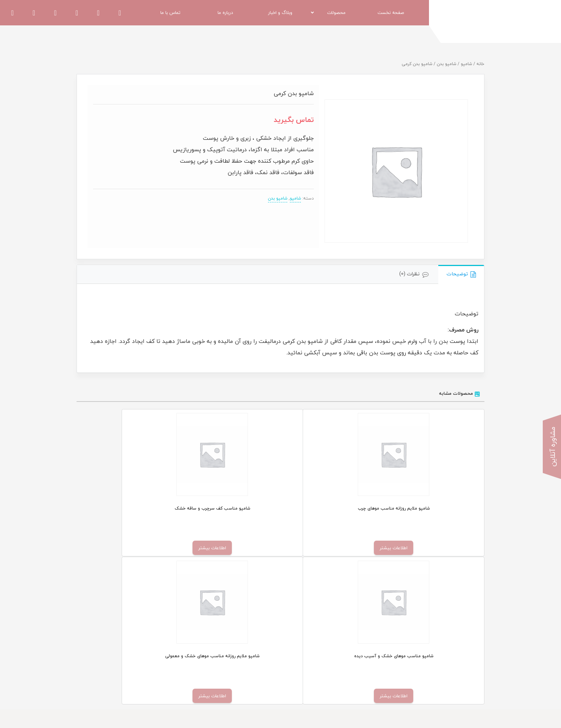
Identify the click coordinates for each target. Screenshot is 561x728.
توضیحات (457, 274)
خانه (480, 64)
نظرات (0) (409, 274)
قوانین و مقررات (144, 656)
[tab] (461, 274)
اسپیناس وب (443, 713)
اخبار (260, 656)
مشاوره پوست (250, 678)
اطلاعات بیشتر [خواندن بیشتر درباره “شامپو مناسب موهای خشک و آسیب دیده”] (230, 548)
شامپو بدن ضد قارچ (350, 667)
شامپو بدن (447, 64)
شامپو (466, 64)
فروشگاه (256, 645)
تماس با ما (254, 667)
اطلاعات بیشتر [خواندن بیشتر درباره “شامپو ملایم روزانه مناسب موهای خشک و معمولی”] (129, 548)
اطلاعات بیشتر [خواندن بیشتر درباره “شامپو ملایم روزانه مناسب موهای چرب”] (434, 548)
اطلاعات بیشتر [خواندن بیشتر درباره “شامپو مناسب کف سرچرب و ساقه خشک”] (332, 548)
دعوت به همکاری (143, 645)
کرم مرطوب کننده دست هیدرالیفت (335, 645)
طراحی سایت (472, 713)
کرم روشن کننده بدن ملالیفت (340, 656)
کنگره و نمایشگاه (143, 667)
